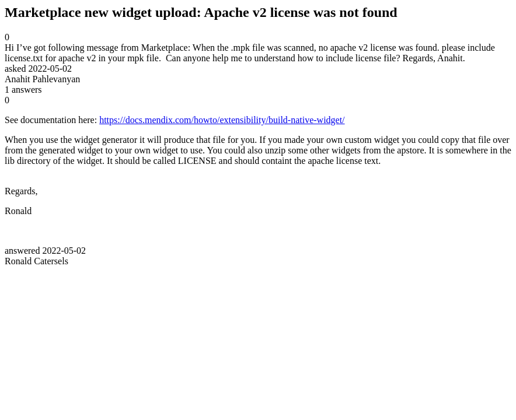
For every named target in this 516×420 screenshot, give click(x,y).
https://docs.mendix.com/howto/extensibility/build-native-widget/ (222, 120)
